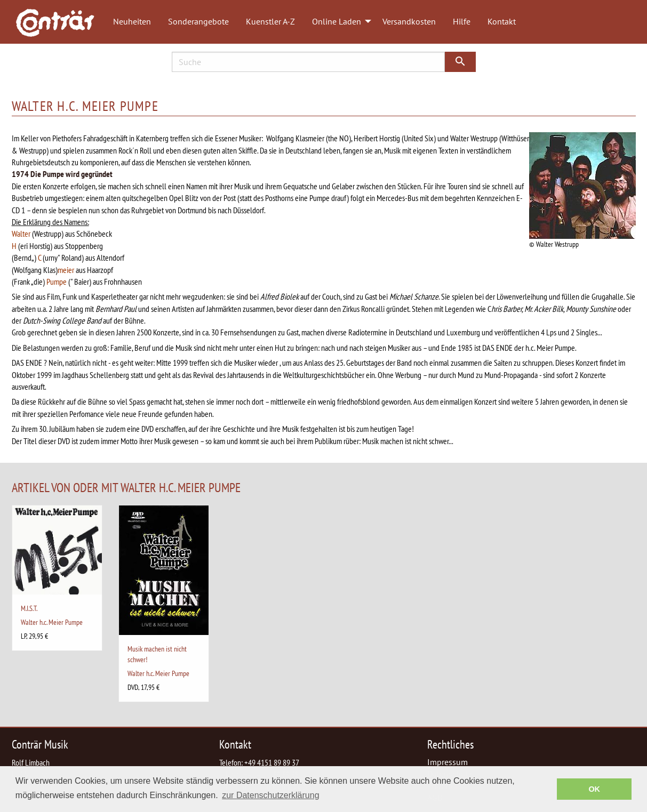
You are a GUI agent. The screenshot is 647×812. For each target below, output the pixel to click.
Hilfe (462, 21)
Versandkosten (409, 21)
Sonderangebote (198, 21)
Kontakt (502, 21)
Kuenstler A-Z (270, 21)
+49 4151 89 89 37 (272, 762)
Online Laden (337, 21)
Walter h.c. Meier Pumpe (52, 622)
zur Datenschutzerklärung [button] (270, 795)
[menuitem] (60, 22)
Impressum (448, 762)
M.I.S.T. (29, 608)
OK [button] (594, 789)
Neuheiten (132, 21)
